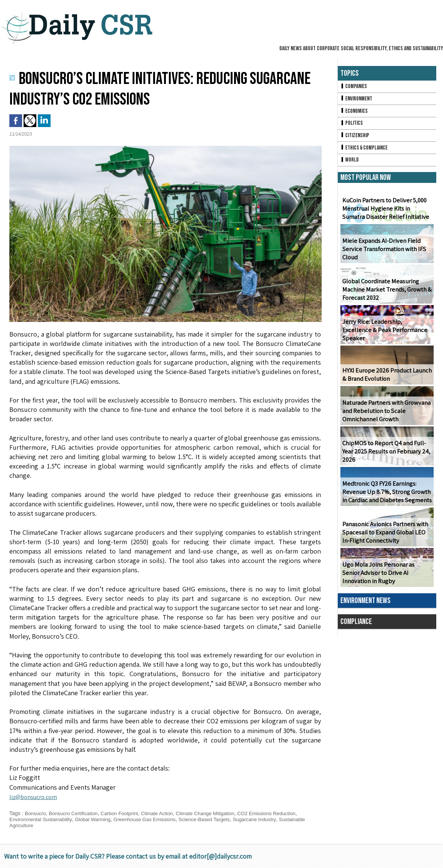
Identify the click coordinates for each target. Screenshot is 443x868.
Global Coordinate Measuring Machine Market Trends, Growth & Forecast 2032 (385, 293)
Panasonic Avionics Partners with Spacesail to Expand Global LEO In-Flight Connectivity (387, 536)
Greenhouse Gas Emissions (151, 819)
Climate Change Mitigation (213, 813)
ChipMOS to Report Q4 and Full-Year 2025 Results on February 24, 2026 (385, 455)
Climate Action (163, 813)
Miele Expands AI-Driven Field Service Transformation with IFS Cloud (383, 253)
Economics (355, 112)
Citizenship (355, 138)
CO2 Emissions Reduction (278, 813)
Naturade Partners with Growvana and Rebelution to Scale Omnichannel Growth (385, 415)
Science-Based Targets (213, 819)
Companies (354, 87)
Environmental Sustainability (42, 819)
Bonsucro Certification (75, 813)
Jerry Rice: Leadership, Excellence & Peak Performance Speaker (385, 338)
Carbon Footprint (124, 813)
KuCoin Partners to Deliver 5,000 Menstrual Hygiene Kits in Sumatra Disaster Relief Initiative (386, 212)
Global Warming (97, 819)
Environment (357, 100)
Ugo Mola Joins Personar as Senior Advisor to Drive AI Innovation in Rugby (386, 577)
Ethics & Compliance (365, 150)
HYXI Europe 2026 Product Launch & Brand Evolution (385, 378)
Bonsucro (36, 813)
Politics (352, 125)
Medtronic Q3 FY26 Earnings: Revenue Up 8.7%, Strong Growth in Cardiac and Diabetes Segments (386, 496)
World (350, 163)
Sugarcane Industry (266, 819)
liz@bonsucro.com (36, 797)
